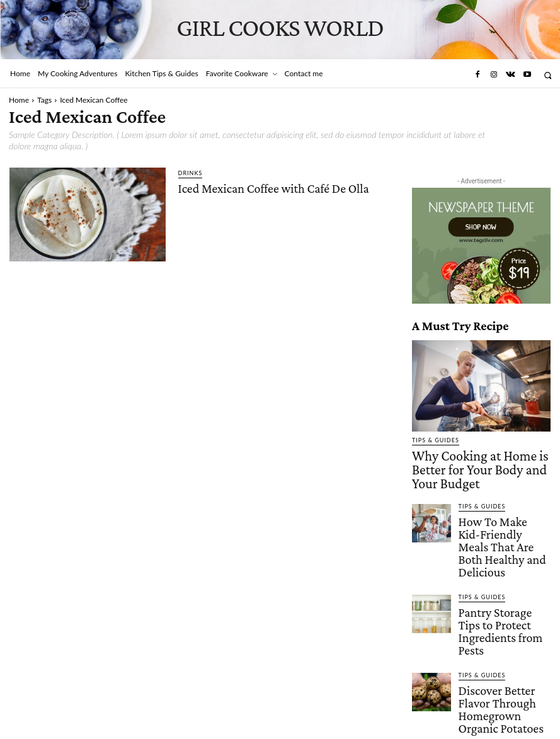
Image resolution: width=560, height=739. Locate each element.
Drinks (191, 173)
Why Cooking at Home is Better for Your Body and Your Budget (473, 458)
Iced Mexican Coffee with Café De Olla (272, 188)
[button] (548, 75)
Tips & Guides (436, 440)
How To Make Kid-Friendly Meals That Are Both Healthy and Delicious (500, 509)
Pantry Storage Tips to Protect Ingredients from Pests (501, 568)
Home (19, 100)
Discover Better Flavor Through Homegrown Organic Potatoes (497, 622)
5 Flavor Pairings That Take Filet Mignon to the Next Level (501, 676)
